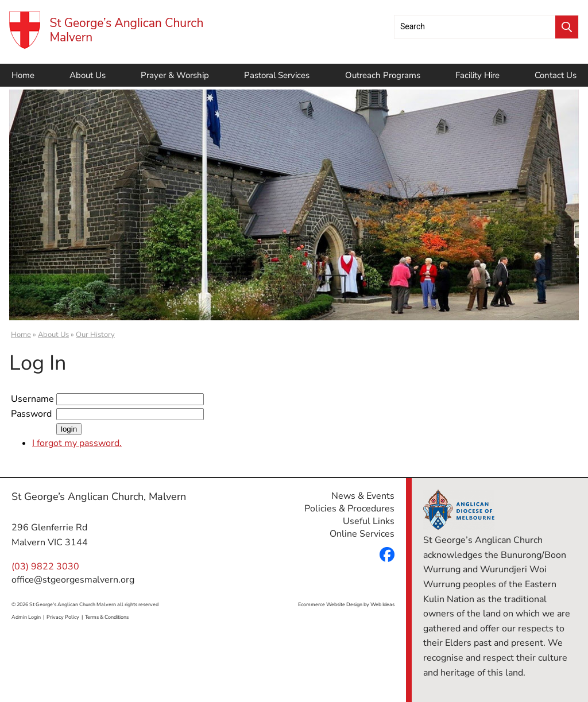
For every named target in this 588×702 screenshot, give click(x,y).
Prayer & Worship (175, 75)
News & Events (363, 496)
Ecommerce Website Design (330, 604)
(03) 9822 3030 (45, 567)
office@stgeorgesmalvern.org (73, 580)
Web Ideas (382, 604)
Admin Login (26, 617)
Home (23, 75)
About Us (88, 75)
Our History (95, 335)
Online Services (362, 534)
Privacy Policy (63, 617)
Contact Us (556, 75)
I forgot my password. (77, 443)
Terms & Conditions (107, 617)
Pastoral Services (277, 75)
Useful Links (369, 521)
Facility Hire (477, 75)
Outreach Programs (383, 75)
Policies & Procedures (349, 509)
